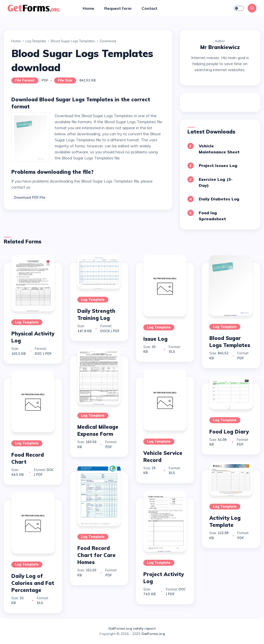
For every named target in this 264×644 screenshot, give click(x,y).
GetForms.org (153, 634)
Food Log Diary (229, 432)
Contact (150, 8)
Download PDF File (30, 197)
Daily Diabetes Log (219, 199)
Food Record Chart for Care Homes (96, 555)
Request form (118, 8)
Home (88, 8)
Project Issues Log (218, 165)
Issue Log (155, 339)
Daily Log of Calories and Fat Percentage (33, 583)
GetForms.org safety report (132, 628)
